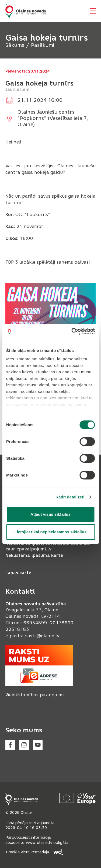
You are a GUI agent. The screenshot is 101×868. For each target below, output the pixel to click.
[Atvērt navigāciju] (93, 11)
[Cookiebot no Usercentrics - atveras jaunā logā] (72, 331)
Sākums (15, 45)
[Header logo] (26, 11)
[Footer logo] (22, 799)
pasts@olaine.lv (42, 636)
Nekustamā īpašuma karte (34, 555)
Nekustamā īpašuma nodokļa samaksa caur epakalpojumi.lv (48, 546)
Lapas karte (18, 573)
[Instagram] (24, 745)
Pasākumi (43, 45)
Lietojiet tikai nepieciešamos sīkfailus (51, 532)
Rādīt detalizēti (70, 497)
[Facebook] (10, 745)
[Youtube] (38, 745)
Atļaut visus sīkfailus (50, 514)
